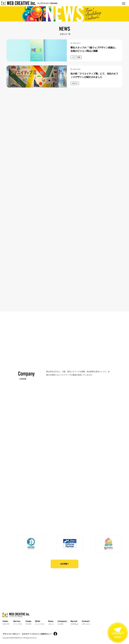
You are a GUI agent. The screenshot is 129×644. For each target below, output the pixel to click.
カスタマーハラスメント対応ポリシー (37, 634)
